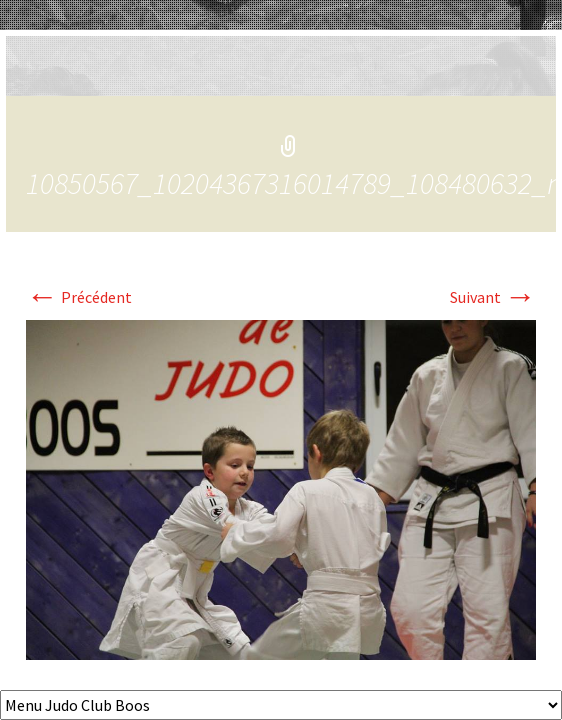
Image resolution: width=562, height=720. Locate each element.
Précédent (79, 297)
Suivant (493, 297)
